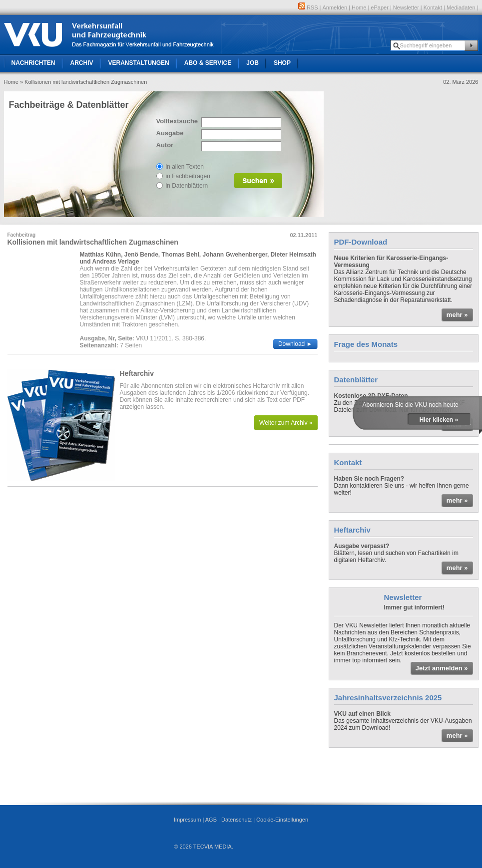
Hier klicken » (439, 420)
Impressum (187, 820)
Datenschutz (237, 820)
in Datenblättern (187, 186)
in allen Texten (185, 167)
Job (252, 63)
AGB (211, 820)
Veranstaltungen (139, 63)
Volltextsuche (176, 121)
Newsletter (406, 7)
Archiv (82, 63)
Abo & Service (208, 63)
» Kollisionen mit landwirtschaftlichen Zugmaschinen (83, 82)
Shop (282, 63)
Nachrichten (33, 63)
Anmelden (335, 7)
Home (359, 7)
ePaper (379, 7)
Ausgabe (170, 133)
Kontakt (433, 7)
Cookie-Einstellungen (282, 820)
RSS (308, 7)
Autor (165, 145)
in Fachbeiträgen (188, 176)
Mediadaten (461, 7)
